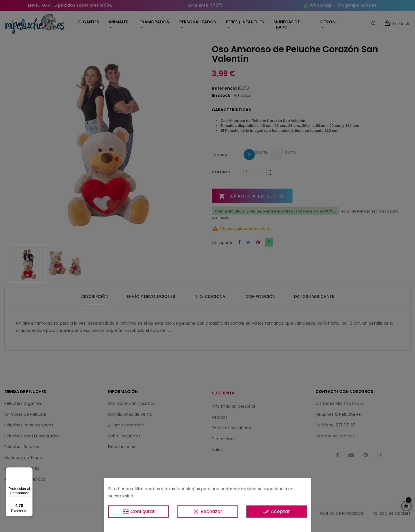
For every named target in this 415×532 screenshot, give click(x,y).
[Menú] (29, 471)
